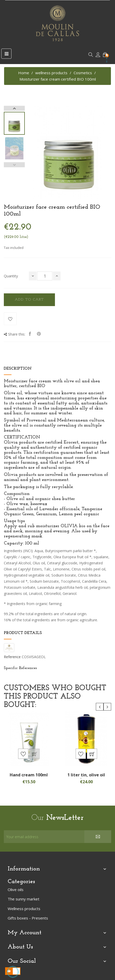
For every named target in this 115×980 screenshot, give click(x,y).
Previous (14, 165)
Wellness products (24, 909)
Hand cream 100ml (29, 775)
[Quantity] (45, 276)
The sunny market (24, 899)
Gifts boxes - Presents (28, 918)
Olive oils (16, 889)
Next (14, 108)
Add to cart (29, 300)
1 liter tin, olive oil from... (86, 777)
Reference (12, 657)
